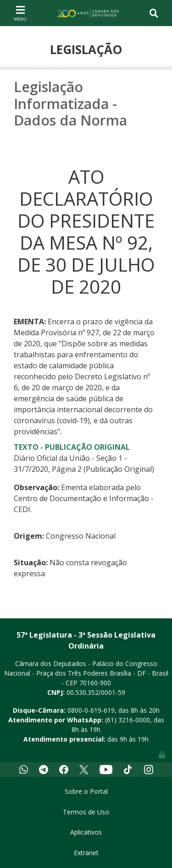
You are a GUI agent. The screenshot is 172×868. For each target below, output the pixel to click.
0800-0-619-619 (91, 710)
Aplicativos (86, 832)
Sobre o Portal (86, 791)
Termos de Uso (86, 812)
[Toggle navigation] (20, 13)
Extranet (86, 853)
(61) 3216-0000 (128, 720)
